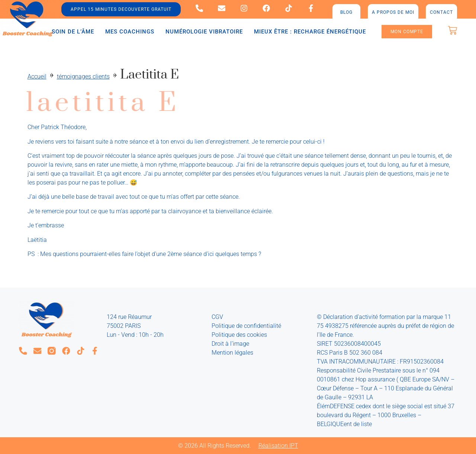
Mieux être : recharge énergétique (310, 32)
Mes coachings (130, 32)
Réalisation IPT (278, 446)
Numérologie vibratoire (204, 32)
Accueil (37, 76)
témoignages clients (83, 76)
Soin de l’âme (73, 32)
